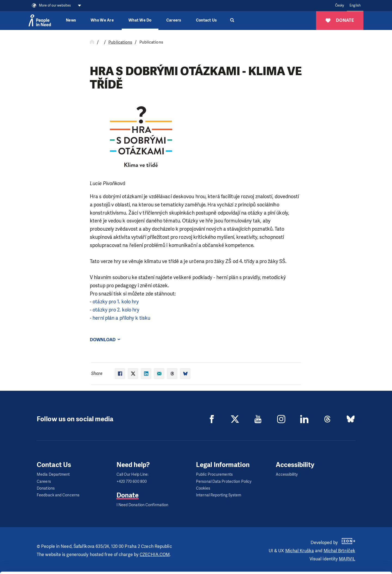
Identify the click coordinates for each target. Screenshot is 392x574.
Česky (340, 5)
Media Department (53, 474)
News (71, 20)
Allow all (347, 535)
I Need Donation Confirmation (143, 505)
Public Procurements (214, 474)
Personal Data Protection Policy (224, 482)
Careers (174, 20)
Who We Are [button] (102, 20)
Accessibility (287, 474)
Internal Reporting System (219, 495)
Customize (347, 549)
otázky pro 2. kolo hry (116, 310)
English (355, 5)
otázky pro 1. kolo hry (116, 302)
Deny (347, 563)
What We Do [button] (140, 20)
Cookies (203, 488)
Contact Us (206, 20)
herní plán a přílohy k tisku (121, 318)
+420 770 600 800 (132, 482)
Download (103, 340)
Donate (128, 495)
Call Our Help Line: (133, 474)
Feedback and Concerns (58, 495)
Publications (120, 42)
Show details (84, 567)
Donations (46, 488)
